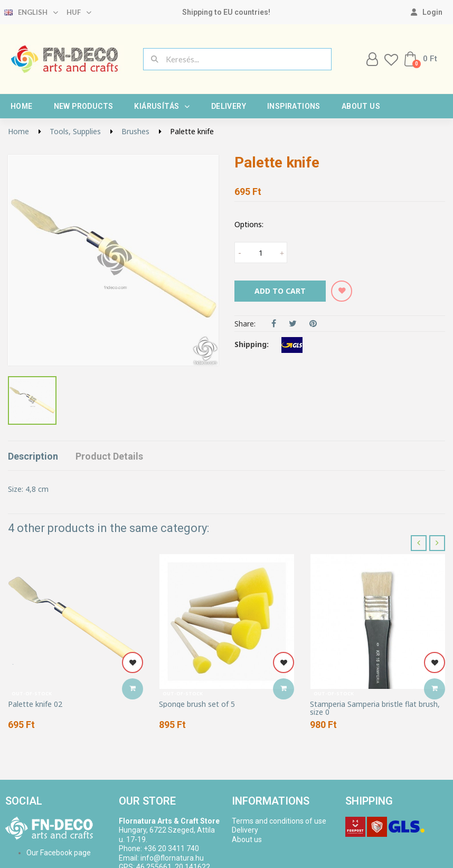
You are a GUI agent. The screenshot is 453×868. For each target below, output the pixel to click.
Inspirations (294, 106)
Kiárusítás (162, 106)
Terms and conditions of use (279, 821)
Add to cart (280, 291)
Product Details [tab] (109, 456)
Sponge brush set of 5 (197, 704)
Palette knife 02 (35, 704)
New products (84, 106)
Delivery (229, 106)
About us (361, 106)
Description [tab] (33, 456)
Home (22, 106)
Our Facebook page (59, 853)
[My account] (427, 12)
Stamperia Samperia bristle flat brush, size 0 (375, 708)
